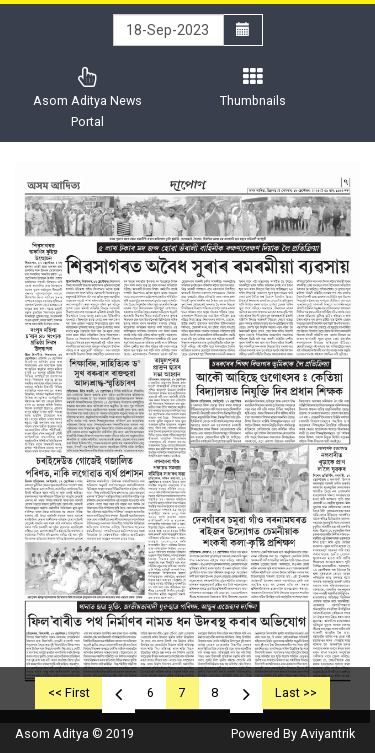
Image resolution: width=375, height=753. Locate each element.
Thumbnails (253, 87)
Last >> (296, 692)
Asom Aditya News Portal (87, 98)
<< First (69, 692)
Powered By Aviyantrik (293, 733)
